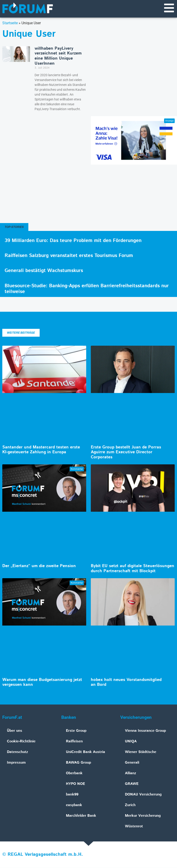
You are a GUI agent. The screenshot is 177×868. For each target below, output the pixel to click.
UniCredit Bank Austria (86, 752)
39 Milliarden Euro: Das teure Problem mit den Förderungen (73, 241)
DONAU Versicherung (143, 795)
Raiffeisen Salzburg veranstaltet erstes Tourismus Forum (69, 256)
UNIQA (131, 742)
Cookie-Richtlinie (21, 742)
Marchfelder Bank (81, 816)
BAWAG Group (78, 763)
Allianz (131, 773)
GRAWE (132, 784)
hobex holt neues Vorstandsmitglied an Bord (126, 683)
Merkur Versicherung (143, 816)
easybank (74, 805)
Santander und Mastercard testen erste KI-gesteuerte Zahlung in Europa (41, 450)
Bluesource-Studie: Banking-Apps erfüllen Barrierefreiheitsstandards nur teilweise (87, 289)
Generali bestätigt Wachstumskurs (44, 271)
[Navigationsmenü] (169, 8)
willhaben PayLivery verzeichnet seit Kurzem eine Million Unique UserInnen (58, 56)
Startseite (10, 23)
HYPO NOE (75, 784)
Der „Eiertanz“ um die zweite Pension (39, 566)
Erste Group (76, 731)
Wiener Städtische (141, 752)
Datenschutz (18, 752)
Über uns (15, 731)
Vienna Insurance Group (145, 731)
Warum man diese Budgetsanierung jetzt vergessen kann (42, 683)
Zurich (130, 805)
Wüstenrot (134, 827)
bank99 (72, 795)
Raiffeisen (74, 742)
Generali (132, 763)
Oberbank (74, 773)
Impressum (16, 763)
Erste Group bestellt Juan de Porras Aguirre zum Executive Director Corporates (126, 452)
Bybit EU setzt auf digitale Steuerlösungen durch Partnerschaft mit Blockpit (133, 569)
